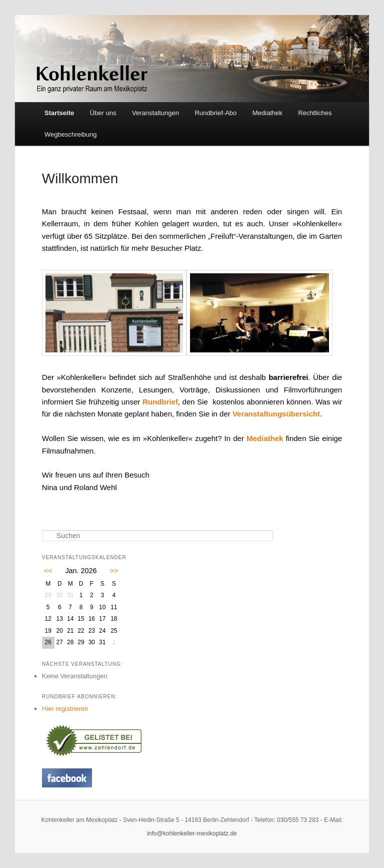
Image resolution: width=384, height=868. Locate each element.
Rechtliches (315, 113)
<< (48, 571)
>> (114, 571)
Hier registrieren (65, 709)
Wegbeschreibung (71, 134)
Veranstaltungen (155, 113)
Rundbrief (160, 402)
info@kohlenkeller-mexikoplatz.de (192, 833)
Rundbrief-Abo (215, 113)
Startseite (59, 113)
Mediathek (267, 113)
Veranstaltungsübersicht (276, 414)
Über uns (103, 113)
